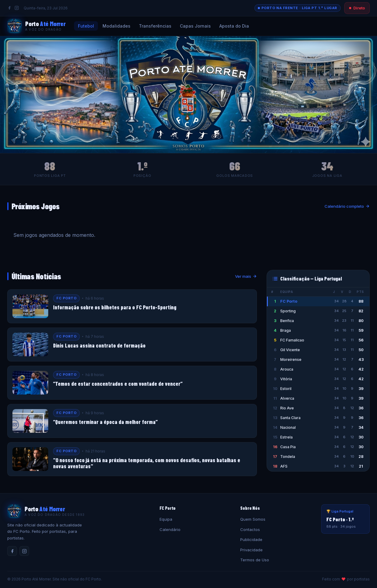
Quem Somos (253, 519)
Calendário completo (347, 206)
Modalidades (116, 26)
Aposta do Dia (234, 26)
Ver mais (246, 276)
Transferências (155, 26)
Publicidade (251, 539)
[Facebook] (9, 8)
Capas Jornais (195, 26)
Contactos (250, 529)
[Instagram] (17, 8)
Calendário (170, 529)
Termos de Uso (255, 560)
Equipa (166, 519)
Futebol (86, 26)
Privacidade (251, 550)
